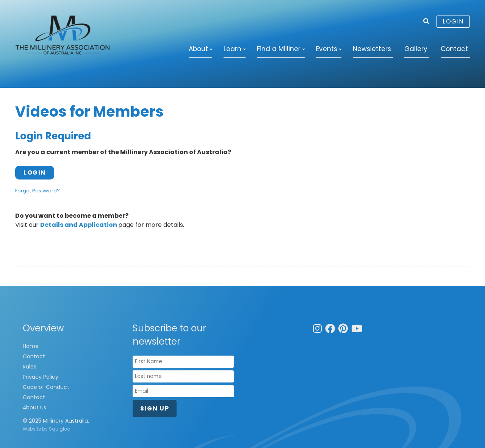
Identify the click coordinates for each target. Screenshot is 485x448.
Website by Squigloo (46, 429)
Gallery (416, 49)
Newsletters (372, 49)
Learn (232, 49)
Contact (454, 49)
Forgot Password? (38, 191)
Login (453, 21)
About (198, 49)
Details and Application (79, 225)
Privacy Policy (41, 377)
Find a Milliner (279, 49)
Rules (30, 367)
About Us (34, 407)
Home (31, 346)
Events (327, 49)
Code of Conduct (46, 387)
